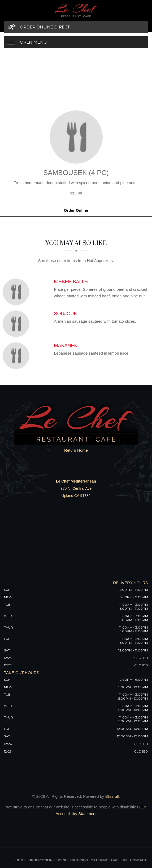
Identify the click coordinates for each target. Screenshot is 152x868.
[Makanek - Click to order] (17, 356)
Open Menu (33, 42)
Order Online (76, 210)
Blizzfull (112, 796)
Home (21, 860)
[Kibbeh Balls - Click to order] (17, 292)
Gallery (119, 860)
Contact (138, 860)
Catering (79, 860)
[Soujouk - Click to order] (17, 324)
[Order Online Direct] (76, 27)
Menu (63, 860)
